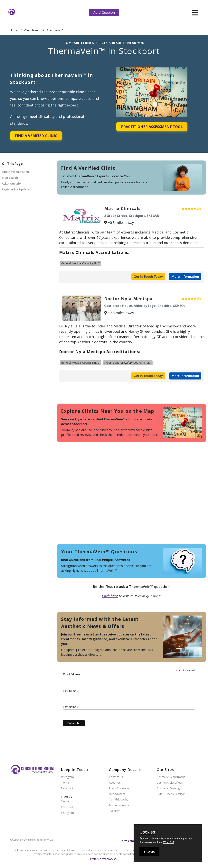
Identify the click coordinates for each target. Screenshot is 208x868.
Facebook (67, 788)
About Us (115, 783)
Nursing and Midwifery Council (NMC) (128, 363)
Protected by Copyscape (104, 859)
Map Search (10, 178)
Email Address (73, 675)
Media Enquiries (119, 805)
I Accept (149, 852)
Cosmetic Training (168, 788)
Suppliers (115, 811)
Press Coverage (119, 788)
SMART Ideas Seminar (171, 794)
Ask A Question (104, 13)
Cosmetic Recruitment (171, 777)
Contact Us (116, 777)
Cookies (147, 832)
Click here (110, 596)
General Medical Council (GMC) (81, 263)
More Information (185, 277)
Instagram (67, 777)
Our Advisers (117, 794)
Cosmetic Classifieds (170, 783)
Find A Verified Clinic (36, 136)
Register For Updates (16, 189)
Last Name (71, 707)
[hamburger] (195, 13)
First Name (71, 691)
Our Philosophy (119, 800)
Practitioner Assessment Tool (152, 127)
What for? (169, 842)
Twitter (65, 783)
